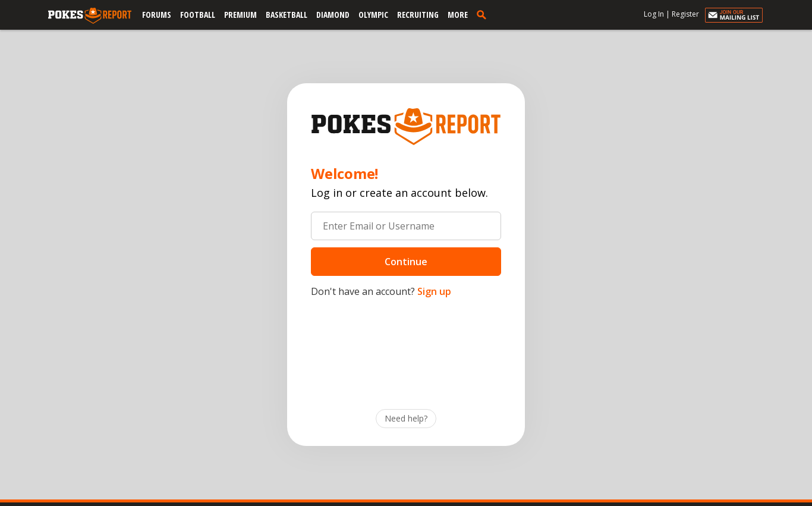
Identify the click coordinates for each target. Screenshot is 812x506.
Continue (406, 262)
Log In (654, 14)
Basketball (287, 15)
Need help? (406, 418)
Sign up (434, 291)
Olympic (373, 15)
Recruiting (418, 15)
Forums (157, 15)
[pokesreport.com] (90, 16)
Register (685, 14)
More (458, 15)
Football (198, 15)
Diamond (333, 15)
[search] (484, 14)
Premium (240, 15)
